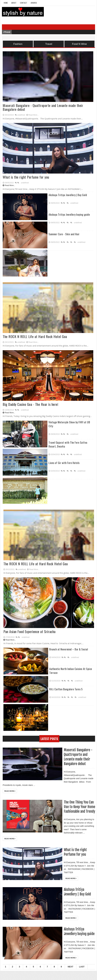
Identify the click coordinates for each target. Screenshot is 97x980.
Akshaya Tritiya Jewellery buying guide (69, 214)
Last (82, 976)
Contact (24, 3)
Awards (34, 3)
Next (70, 976)
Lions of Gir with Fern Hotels (64, 463)
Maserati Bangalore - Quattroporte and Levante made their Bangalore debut (43, 107)
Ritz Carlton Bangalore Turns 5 (66, 689)
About (14, 3)
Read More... (34, 115)
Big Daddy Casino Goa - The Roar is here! (30, 404)
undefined (21, 115)
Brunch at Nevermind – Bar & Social (69, 649)
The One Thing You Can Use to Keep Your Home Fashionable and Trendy (79, 809)
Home (6, 3)
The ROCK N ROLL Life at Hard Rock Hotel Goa (35, 336)
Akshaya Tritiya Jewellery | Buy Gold (68, 195)
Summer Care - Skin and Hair (64, 234)
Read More (10, 791)
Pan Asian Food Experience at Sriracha (30, 631)
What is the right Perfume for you (26, 177)
